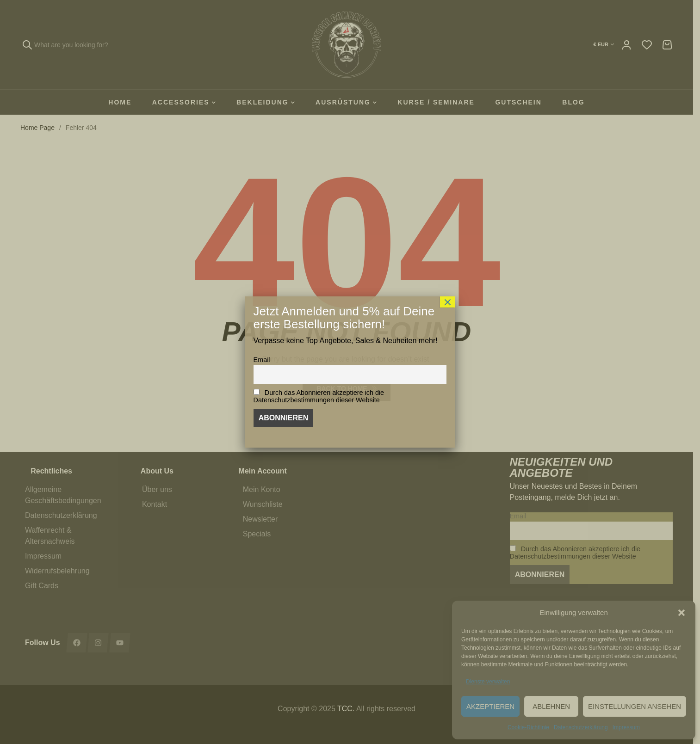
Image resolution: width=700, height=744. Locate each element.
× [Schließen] (447, 302)
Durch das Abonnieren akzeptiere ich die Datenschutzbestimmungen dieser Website (319, 396)
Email (262, 360)
